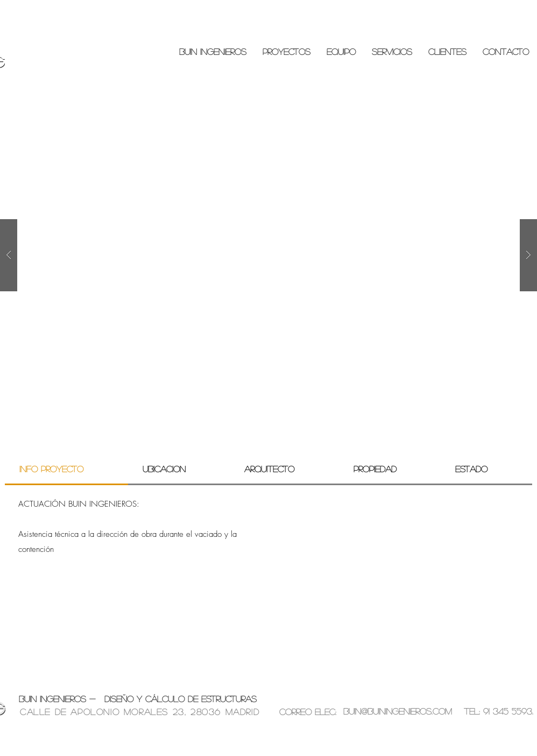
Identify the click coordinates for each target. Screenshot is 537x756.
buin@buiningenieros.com (398, 711)
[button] (268, 255)
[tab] (66, 470)
